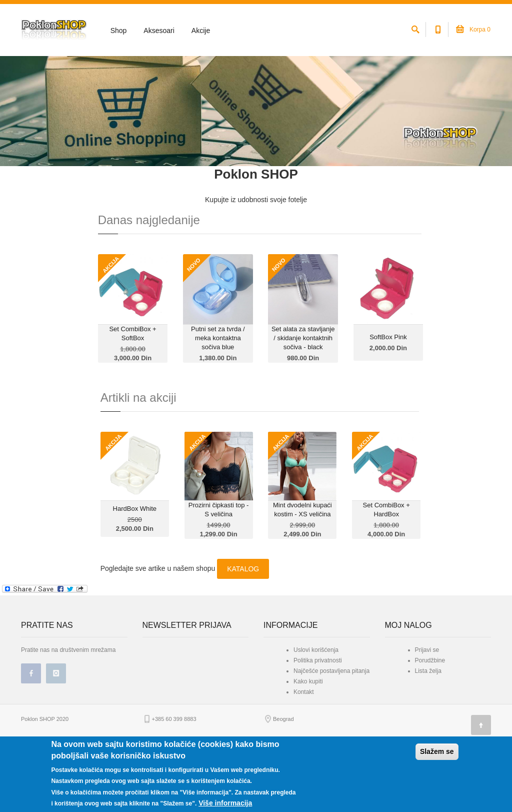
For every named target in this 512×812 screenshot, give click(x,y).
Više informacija (225, 803)
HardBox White (135, 565)
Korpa (473, 30)
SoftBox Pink (388, 393)
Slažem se (437, 751)
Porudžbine (430, 716)
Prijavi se (427, 706)
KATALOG (243, 625)
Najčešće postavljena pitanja (331, 727)
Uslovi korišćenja (316, 706)
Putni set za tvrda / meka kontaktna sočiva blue (218, 394)
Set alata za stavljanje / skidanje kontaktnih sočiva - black (303, 394)
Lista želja (428, 727)
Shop (119, 31)
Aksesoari (159, 31)
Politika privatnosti (318, 716)
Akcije (201, 31)
